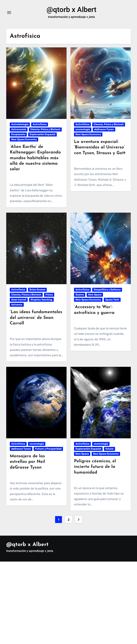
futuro (110, 449)
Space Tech (112, 300)
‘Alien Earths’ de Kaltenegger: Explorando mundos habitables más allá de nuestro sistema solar (35, 158)
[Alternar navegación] (9, 13)
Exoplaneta (18, 134)
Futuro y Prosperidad (48, 449)
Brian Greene (37, 290)
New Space (95, 295)
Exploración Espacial (42, 134)
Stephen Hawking (41, 300)
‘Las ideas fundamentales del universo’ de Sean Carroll (36, 318)
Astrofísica (40, 124)
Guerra (80, 295)
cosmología (83, 129)
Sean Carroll (19, 300)
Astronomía (19, 129)
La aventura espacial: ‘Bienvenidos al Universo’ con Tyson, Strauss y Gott (100, 147)
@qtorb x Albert (71, 10)
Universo (17, 305)
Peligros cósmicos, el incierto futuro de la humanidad (95, 467)
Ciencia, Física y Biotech (45, 129)
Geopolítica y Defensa (107, 290)
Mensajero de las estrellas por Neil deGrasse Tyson (27, 462)
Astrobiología (20, 124)
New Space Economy (24, 139)
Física (49, 295)
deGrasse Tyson (104, 129)
